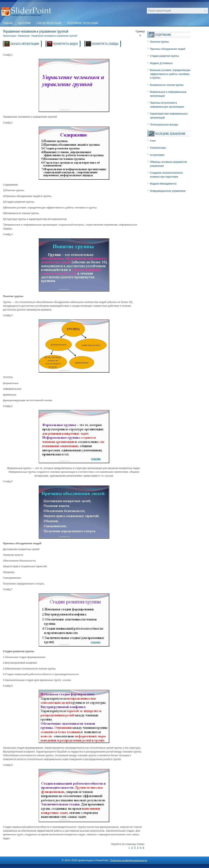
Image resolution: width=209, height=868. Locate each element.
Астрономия (157, 155)
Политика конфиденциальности (129, 860)
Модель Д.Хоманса (161, 63)
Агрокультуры (158, 148)
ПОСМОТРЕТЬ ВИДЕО (65, 44)
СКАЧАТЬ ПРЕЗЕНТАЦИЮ (25, 44)
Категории (24, 23)
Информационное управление (168, 191)
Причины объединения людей (168, 49)
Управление (24, 36)
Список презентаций (49, 23)
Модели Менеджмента (163, 184)
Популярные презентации (83, 23)
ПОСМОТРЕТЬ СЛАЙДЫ (105, 44)
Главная (8, 23)
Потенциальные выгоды (164, 125)
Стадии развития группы (164, 56)
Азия (153, 141)
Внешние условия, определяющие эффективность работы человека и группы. (170, 74)
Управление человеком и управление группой (54, 36)
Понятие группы (159, 42)
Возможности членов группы (167, 85)
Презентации (9, 36)
